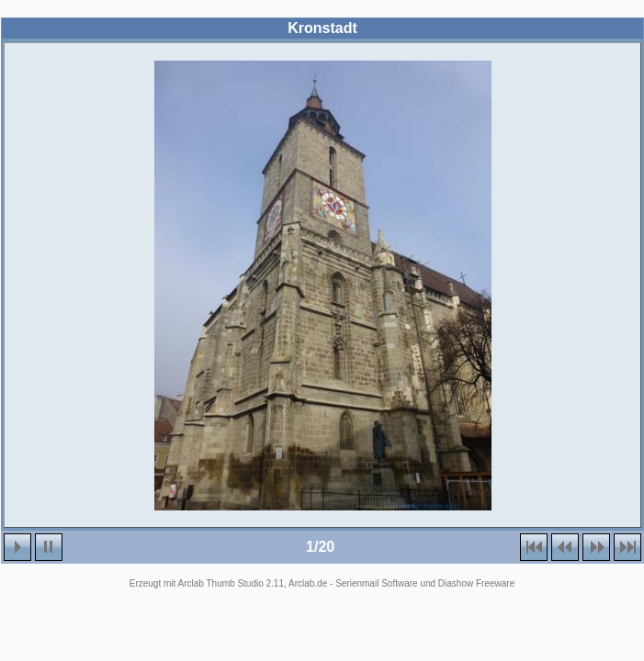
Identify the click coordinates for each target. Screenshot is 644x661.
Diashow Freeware (476, 583)
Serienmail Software (376, 583)
